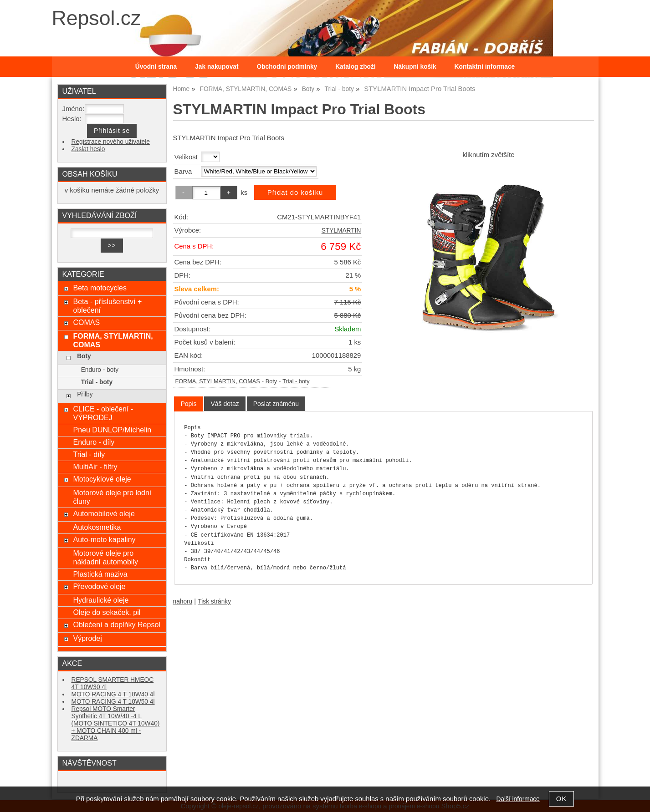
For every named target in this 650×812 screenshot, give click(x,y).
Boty (271, 381)
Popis (188, 404)
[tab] (188, 404)
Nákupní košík (415, 67)
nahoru (183, 601)
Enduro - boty (100, 370)
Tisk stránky (214, 601)
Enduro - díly (94, 442)
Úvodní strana (156, 67)
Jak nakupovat (217, 67)
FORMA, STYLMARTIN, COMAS (218, 381)
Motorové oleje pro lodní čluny (112, 497)
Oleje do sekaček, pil (107, 612)
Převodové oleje (99, 586)
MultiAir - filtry (95, 467)
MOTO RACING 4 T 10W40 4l (113, 694)
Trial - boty (296, 381)
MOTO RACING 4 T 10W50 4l (113, 702)
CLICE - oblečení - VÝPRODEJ (103, 413)
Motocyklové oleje (102, 479)
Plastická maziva (100, 574)
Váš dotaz (225, 404)
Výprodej (87, 638)
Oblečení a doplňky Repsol (116, 624)
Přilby (85, 394)
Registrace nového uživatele (111, 142)
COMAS (86, 322)
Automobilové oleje (104, 513)
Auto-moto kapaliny (104, 539)
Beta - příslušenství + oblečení (107, 306)
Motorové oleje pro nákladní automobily (105, 557)
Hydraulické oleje (101, 600)
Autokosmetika (97, 527)
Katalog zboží (355, 67)
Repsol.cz (97, 18)
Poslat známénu (276, 404)
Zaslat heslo (88, 149)
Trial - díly (89, 454)
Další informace (518, 799)
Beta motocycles (100, 288)
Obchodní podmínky (287, 67)
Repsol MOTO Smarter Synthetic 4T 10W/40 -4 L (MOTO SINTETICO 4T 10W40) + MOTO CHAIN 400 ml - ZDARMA (116, 723)
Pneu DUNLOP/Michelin (112, 430)
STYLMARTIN (341, 231)
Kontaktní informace (485, 67)
